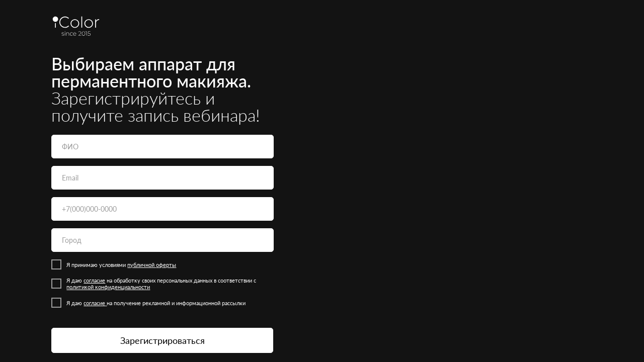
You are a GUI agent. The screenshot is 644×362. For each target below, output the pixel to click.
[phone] (163, 209)
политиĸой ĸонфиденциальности (108, 287)
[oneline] (163, 240)
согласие (94, 280)
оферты (166, 265)
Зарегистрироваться (163, 340)
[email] (163, 178)
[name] (163, 147)
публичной (142, 265)
